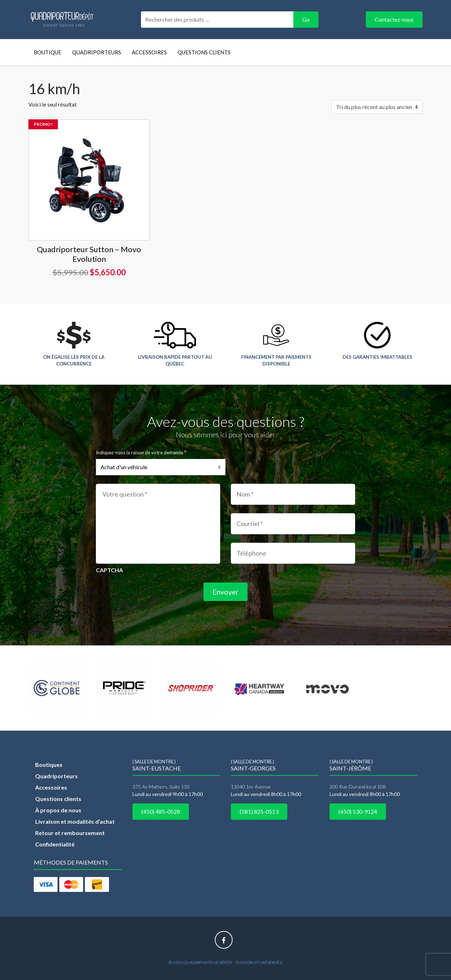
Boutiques (49, 765)
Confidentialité (55, 844)
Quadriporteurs (97, 52)
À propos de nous (58, 810)
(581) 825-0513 (259, 811)
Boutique (48, 52)
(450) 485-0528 (161, 811)
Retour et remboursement (70, 833)
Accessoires (149, 52)
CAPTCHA (109, 570)
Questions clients (204, 52)
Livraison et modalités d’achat (75, 821)
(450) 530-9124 (358, 811)
